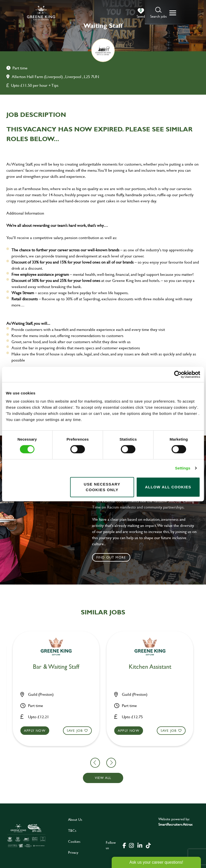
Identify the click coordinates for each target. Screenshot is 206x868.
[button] (158, 13)
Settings (183, 468)
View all (103, 778)
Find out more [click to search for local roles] (111, 557)
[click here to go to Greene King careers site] (26, 836)
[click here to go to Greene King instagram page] (132, 845)
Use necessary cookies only (102, 487)
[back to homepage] (41, 13)
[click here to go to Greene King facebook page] (124, 845)
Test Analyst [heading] (103, 667)
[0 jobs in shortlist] (141, 13)
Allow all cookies (168, 487)
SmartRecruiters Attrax (175, 824)
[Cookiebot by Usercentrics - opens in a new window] (178, 375)
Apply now (82, 730)
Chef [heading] (9, 667)
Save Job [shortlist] (28, 730)
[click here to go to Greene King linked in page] (140, 845)
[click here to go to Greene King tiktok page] (148, 845)
